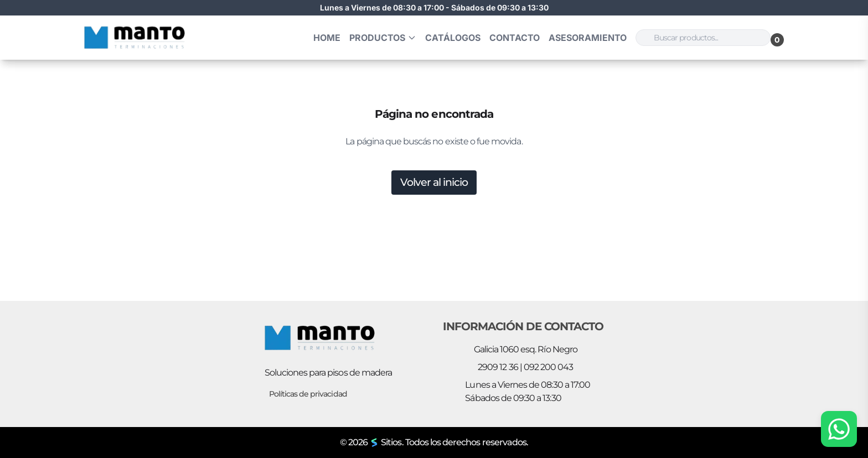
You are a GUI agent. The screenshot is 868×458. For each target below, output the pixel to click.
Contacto (515, 38)
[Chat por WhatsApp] (839, 429)
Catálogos (453, 38)
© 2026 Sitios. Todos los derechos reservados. (434, 442)
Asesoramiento (588, 38)
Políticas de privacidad (308, 394)
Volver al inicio (434, 182)
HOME (327, 38)
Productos (383, 38)
